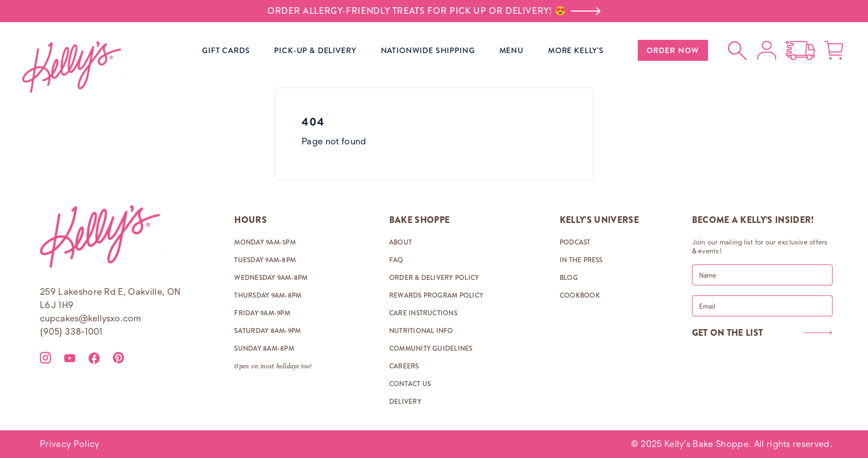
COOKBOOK (580, 295)
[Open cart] (834, 50)
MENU (512, 50)
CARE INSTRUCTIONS (423, 313)
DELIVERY (405, 402)
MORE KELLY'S (576, 50)
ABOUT (401, 242)
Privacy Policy (69, 444)
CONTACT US (410, 384)
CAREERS (404, 366)
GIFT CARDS (226, 50)
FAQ (396, 260)
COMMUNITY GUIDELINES (431, 348)
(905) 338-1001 (71, 332)
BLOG (569, 278)
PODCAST (575, 242)
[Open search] (738, 50)
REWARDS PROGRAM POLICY (436, 295)
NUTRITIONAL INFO (421, 331)
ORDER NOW (673, 50)
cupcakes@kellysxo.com (91, 318)
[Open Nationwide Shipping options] (800, 50)
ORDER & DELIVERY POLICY (434, 278)
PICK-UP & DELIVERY (315, 50)
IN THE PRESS (581, 260)
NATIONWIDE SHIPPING (428, 50)
